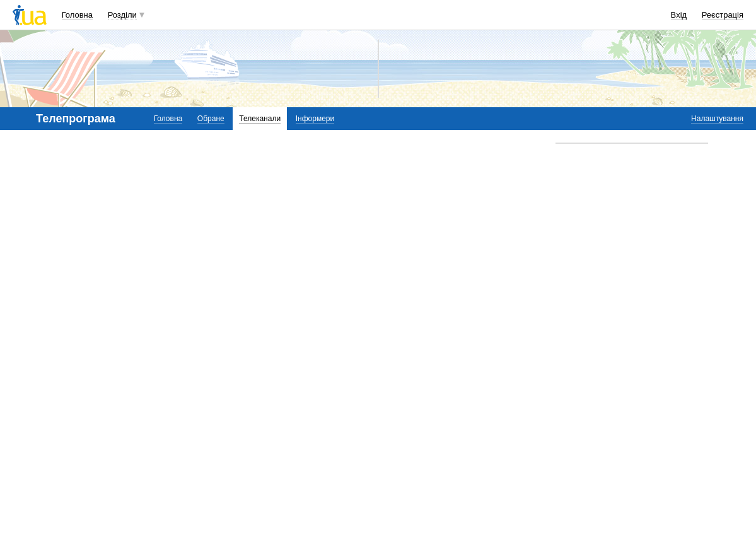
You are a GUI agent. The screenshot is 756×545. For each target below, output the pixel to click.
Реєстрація (723, 15)
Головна (77, 15)
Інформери (315, 119)
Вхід (679, 15)
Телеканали (260, 119)
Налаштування (717, 119)
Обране (211, 119)
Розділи (122, 15)
